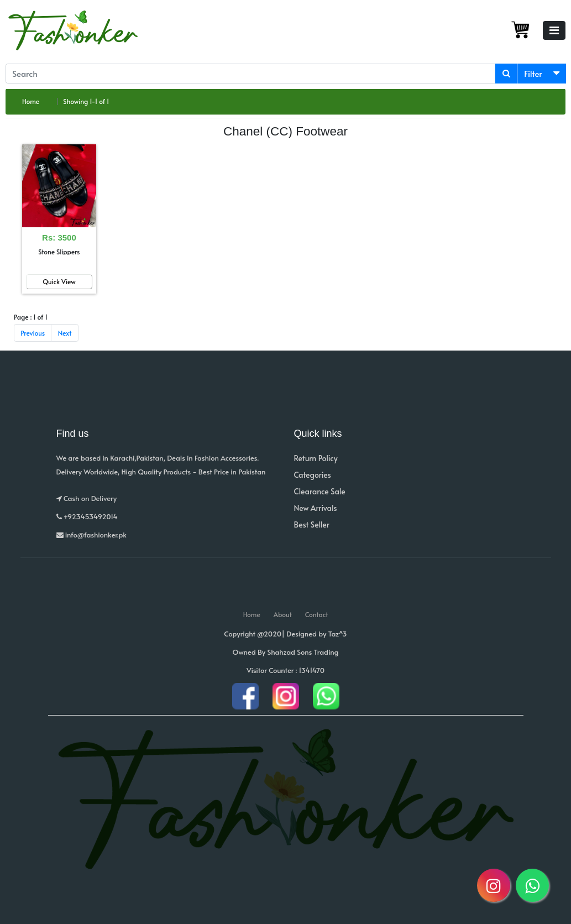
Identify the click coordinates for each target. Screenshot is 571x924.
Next (65, 333)
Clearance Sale (320, 491)
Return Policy (316, 458)
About (283, 614)
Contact (317, 614)
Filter (533, 73)
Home (31, 101)
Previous (33, 333)
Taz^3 (338, 634)
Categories (313, 475)
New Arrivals (316, 508)
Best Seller (312, 524)
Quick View (59, 281)
